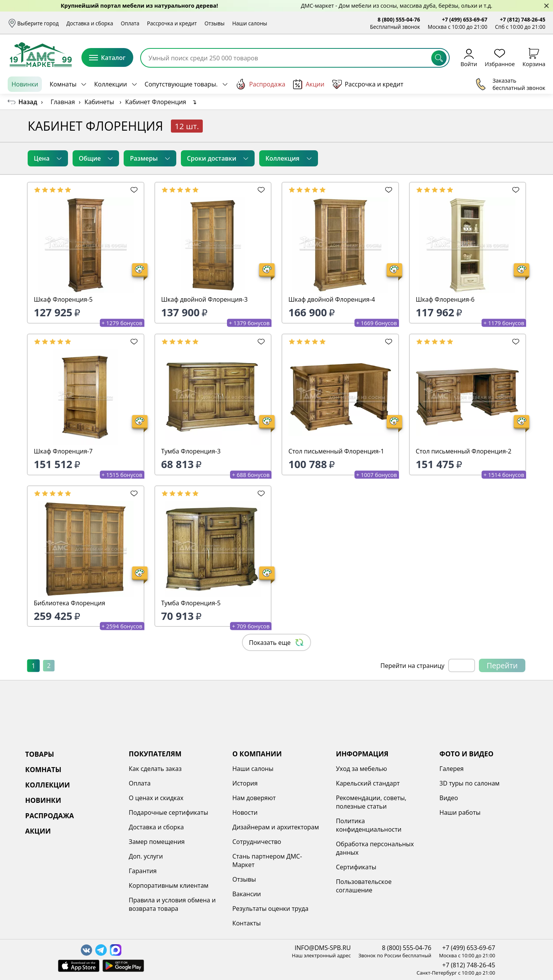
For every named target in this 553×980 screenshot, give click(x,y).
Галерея (451, 769)
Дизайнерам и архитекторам (276, 827)
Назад (28, 102)
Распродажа (260, 84)
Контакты (247, 923)
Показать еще (276, 642)
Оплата (130, 23)
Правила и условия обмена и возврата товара (172, 904)
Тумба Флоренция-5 (191, 603)
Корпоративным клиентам (168, 885)
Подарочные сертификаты (168, 812)
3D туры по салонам (469, 783)
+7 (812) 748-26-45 (523, 19)
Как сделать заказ (155, 769)
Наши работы (460, 812)
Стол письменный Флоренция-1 (336, 451)
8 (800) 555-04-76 (399, 19)
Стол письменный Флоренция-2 (464, 451)
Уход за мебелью (362, 769)
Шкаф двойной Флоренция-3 (204, 299)
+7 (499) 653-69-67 (465, 19)
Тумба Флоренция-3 (191, 451)
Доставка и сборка (90, 23)
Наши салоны (250, 23)
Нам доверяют (254, 798)
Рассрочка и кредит (172, 23)
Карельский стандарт (368, 783)
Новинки (25, 84)
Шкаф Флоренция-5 (63, 299)
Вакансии (247, 894)
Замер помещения (157, 842)
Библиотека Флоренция (70, 603)
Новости (245, 812)
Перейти (502, 665)
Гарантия (143, 871)
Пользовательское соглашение (364, 886)
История (245, 783)
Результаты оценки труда (270, 909)
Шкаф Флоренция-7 (63, 451)
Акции (309, 84)
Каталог (107, 58)
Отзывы (214, 23)
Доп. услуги (146, 856)
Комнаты (63, 84)
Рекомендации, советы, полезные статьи (371, 802)
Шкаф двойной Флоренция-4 (332, 299)
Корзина (534, 57)
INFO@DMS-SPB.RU (323, 948)
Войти (469, 57)
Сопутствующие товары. (181, 84)
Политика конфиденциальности (369, 825)
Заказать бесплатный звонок (510, 84)
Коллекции (110, 84)
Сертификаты (356, 867)
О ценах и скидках (156, 798)
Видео (449, 798)
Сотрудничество (257, 842)
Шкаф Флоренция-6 (445, 299)
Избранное (500, 57)
